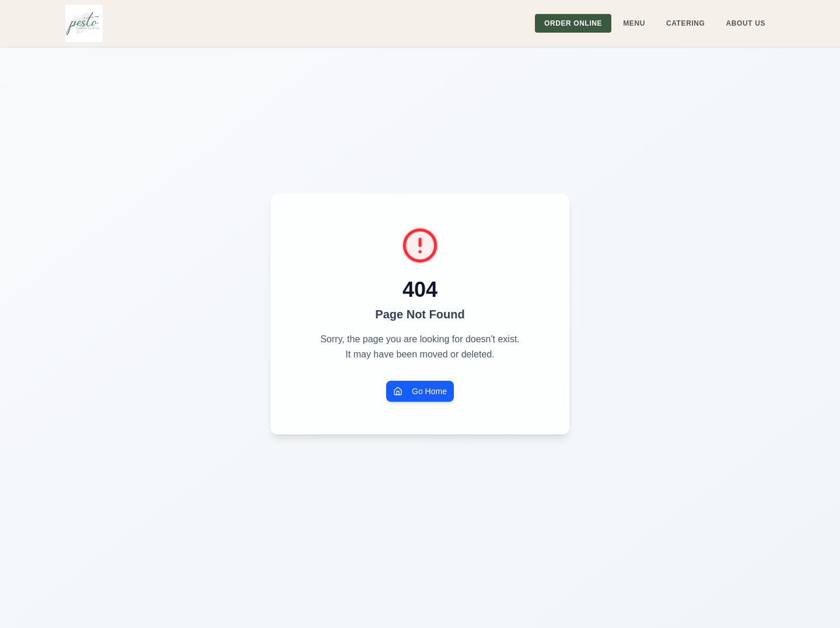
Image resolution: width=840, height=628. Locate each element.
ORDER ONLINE (573, 23)
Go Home (420, 391)
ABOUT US (746, 23)
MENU (634, 23)
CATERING (686, 23)
